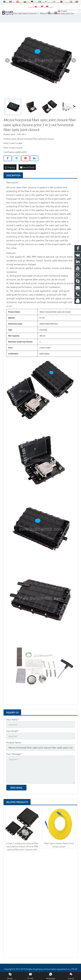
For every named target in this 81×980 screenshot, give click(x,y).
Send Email (27, 167)
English (63, 11)
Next (74, 60)
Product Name (14, 742)
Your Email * (13, 731)
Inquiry (10, 167)
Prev (7, 60)
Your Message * (14, 754)
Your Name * (13, 719)
